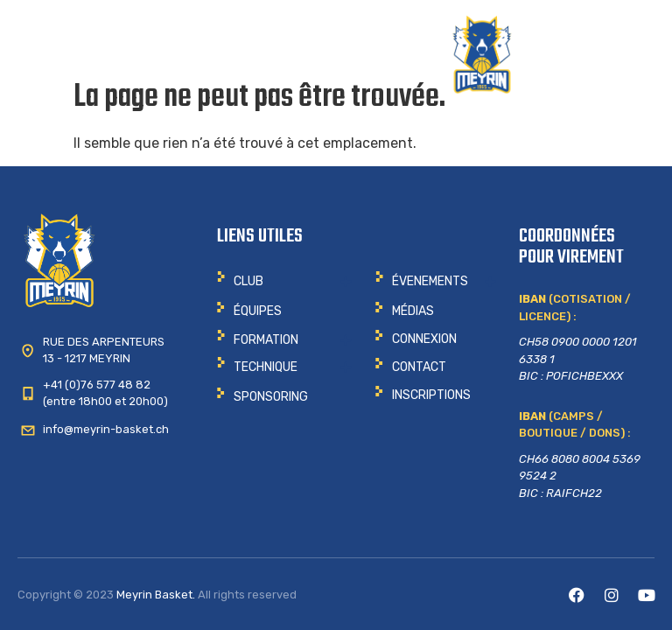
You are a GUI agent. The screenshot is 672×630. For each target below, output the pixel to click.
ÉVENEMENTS (430, 281)
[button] (284, 281)
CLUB (248, 281)
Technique (266, 367)
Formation (266, 340)
